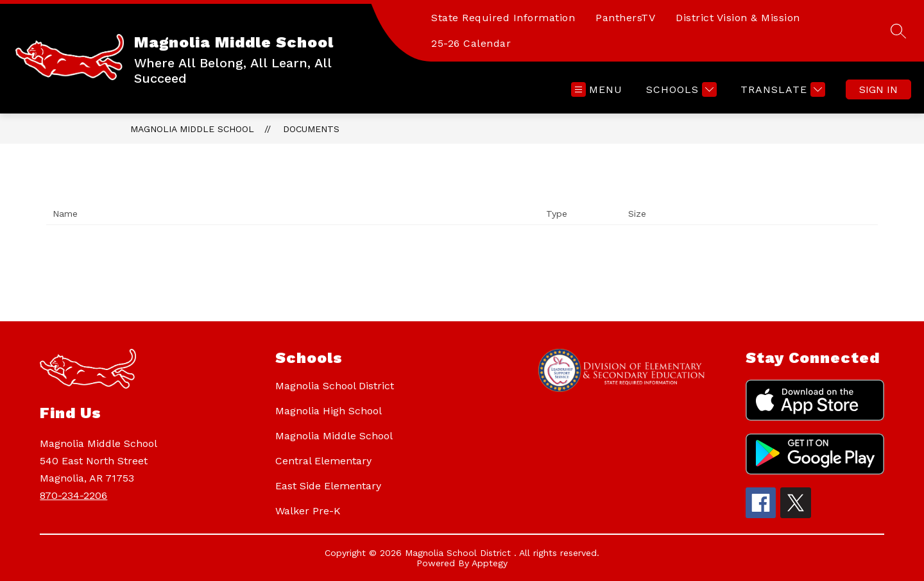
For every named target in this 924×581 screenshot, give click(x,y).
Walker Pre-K (308, 511)
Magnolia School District (335, 386)
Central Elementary (323, 461)
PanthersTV (625, 18)
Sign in (878, 89)
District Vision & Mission (738, 18)
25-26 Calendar (471, 43)
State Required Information (503, 18)
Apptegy (490, 563)
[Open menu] (597, 89)
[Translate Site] (781, 89)
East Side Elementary (328, 486)
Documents (311, 129)
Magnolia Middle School (192, 129)
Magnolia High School (329, 411)
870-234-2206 (73, 495)
